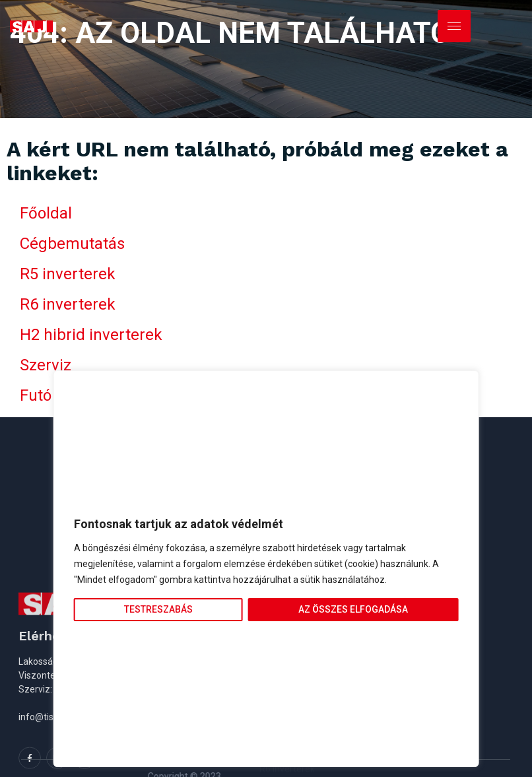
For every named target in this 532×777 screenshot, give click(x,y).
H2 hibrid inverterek (91, 335)
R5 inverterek (68, 274)
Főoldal (46, 213)
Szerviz (46, 365)
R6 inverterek (68, 304)
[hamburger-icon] (454, 26)
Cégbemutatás (72, 244)
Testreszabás (158, 609)
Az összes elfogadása (353, 609)
